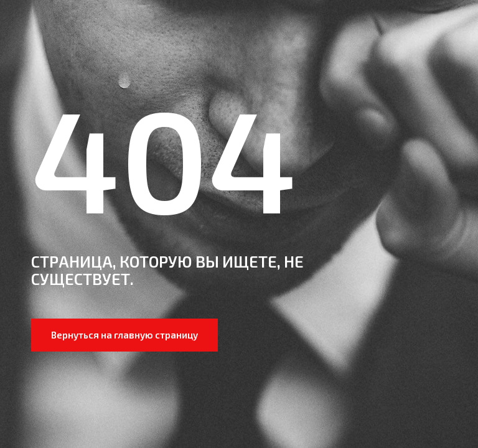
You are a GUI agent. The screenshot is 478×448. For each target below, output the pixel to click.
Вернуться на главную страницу (124, 335)
